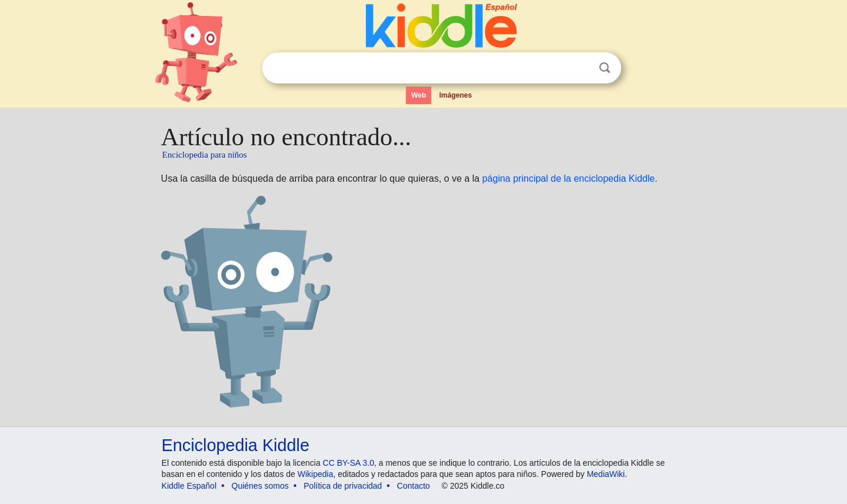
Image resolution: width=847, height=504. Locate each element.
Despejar (581, 68)
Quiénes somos (260, 486)
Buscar (605, 68)
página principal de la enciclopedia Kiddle (569, 178)
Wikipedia (316, 474)
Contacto (414, 486)
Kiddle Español (189, 486)
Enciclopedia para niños (205, 155)
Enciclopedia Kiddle (236, 445)
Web (419, 95)
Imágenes (456, 95)
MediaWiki (606, 474)
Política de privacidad (343, 486)
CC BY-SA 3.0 (349, 463)
